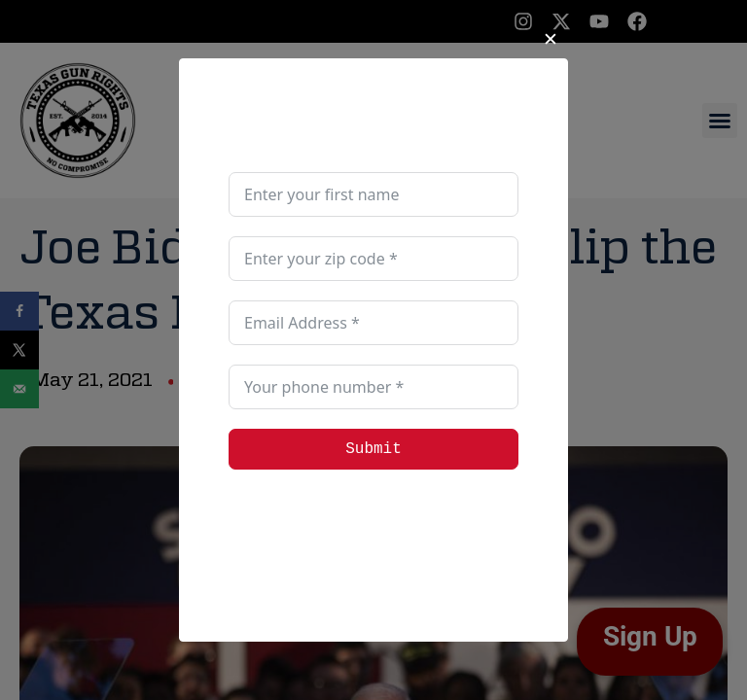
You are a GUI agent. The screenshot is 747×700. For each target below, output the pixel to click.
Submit (373, 449)
